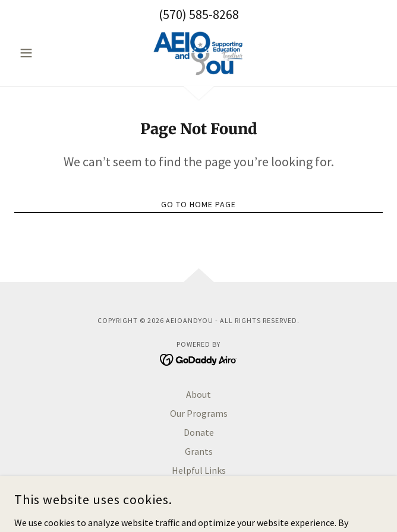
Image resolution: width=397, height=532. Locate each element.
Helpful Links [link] (199, 470)
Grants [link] (199, 451)
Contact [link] (198, 489)
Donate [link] (199, 432)
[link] (198, 53)
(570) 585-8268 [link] (199, 14)
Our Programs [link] (199, 413)
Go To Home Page (198, 204)
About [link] (198, 394)
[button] (42, 53)
